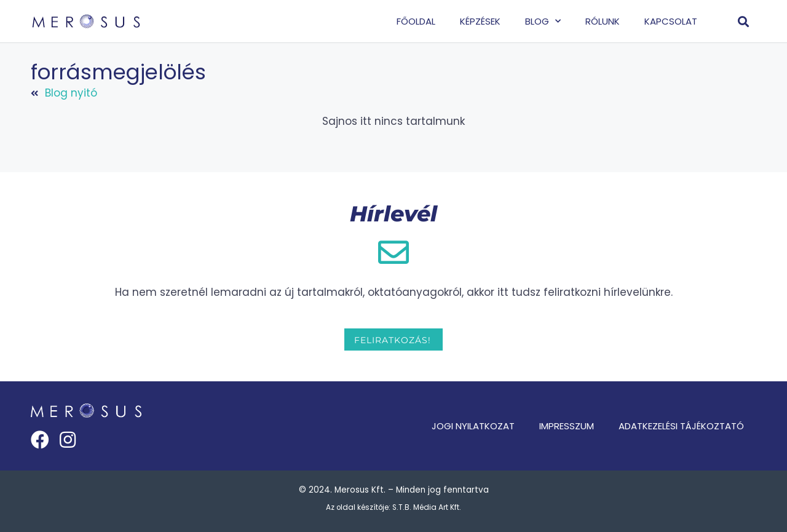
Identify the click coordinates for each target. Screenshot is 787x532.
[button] (744, 21)
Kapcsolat (671, 21)
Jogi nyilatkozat (473, 426)
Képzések (480, 21)
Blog (543, 21)
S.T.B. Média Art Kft (426, 507)
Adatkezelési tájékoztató (681, 426)
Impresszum (567, 426)
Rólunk (603, 21)
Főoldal (416, 21)
